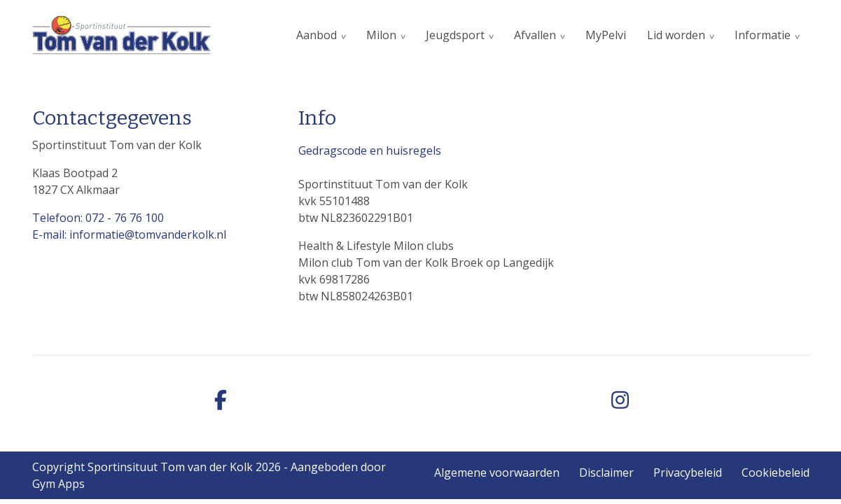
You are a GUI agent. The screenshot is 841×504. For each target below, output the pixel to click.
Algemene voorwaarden (497, 472)
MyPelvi (606, 35)
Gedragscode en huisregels (370, 150)
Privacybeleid (688, 472)
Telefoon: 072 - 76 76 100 (98, 218)
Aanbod (317, 35)
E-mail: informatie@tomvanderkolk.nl (129, 234)
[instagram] (620, 401)
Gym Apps (58, 484)
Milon (381, 35)
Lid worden (676, 35)
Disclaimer (606, 472)
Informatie (763, 35)
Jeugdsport (455, 35)
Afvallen (535, 35)
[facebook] (221, 401)
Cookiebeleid (776, 472)
